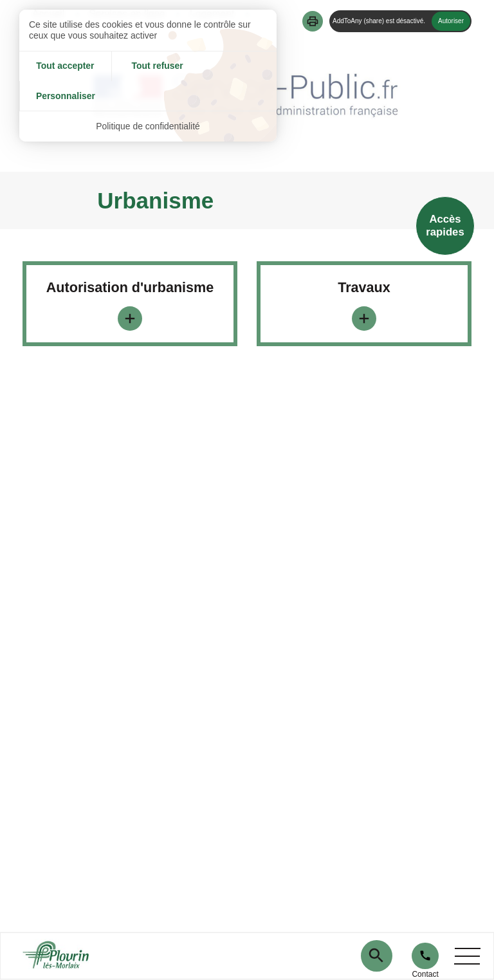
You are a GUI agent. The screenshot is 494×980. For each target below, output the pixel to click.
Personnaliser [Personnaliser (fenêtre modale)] (234, 66)
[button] (313, 21)
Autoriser (451, 21)
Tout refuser (148, 66)
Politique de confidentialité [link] (148, 97)
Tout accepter (62, 66)
